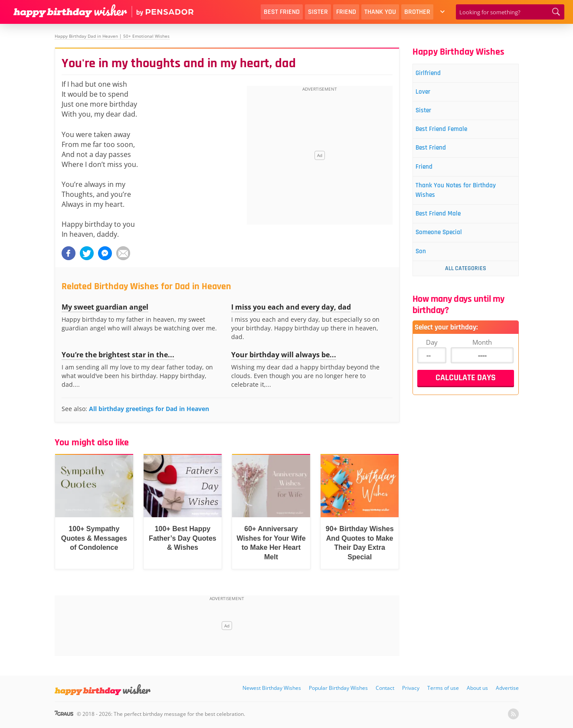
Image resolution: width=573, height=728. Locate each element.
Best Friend (282, 12)
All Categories (466, 286)
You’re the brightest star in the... (118, 355)
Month (482, 359)
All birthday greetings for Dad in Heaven (149, 409)
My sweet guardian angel (105, 307)
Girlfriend (434, 74)
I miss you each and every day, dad (291, 307)
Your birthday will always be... (284, 355)
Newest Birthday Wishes (272, 688)
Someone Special (447, 248)
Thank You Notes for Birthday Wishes (465, 201)
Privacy (411, 688)
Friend (346, 12)
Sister (318, 12)
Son (426, 268)
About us (477, 688)
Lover (428, 94)
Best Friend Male (446, 227)
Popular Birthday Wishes (338, 688)
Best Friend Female (450, 135)
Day (432, 359)
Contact (385, 688)
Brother (417, 12)
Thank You (380, 12)
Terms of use (443, 688)
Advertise (507, 688)
